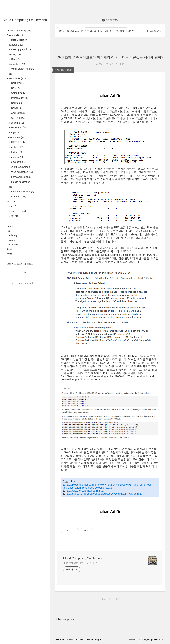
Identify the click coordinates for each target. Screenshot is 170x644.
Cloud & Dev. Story (19, 31)
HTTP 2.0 (18, 142)
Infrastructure (17, 78)
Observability (15, 35)
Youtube (89, 640)
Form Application (21, 177)
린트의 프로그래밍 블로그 (20, 264)
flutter (16, 152)
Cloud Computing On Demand (25, 20)
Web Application (22, 172)
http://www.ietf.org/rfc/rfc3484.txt (85, 491)
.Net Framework (21, 167)
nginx (15, 132)
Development (17, 137)
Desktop (17, 103)
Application (18, 113)
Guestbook (12, 245)
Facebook (80, 640)
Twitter (72, 640)
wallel (161, 640)
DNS (15, 88)
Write (9, 254)
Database (18, 197)
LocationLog (13, 240)
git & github (19, 162)
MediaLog (12, 235)
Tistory (143, 640)
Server (16, 108)
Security (18, 83)
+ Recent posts (65, 619)
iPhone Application (22, 192)
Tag (9, 231)
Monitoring (18, 127)
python (17, 147)
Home (10, 226)
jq (14, 206)
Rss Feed (60, 640)
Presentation (20, 98)
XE (14, 216)
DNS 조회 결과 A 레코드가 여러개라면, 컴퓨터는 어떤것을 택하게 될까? (96, 31)
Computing (18, 93)
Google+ (98, 640)
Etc (11, 201)
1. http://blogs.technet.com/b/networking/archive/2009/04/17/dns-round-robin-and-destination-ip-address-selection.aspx (108, 486)
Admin (10, 249)
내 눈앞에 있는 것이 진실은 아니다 (81, 563)
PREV (102, 598)
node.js (17, 157)
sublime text (19, 211)
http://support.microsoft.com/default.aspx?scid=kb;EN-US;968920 (104, 494)
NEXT (117, 598)
